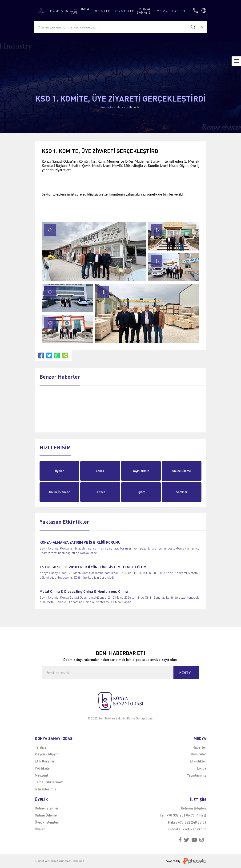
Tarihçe (100, 492)
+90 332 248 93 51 (192, 822)
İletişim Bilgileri (194, 808)
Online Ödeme (182, 471)
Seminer (182, 492)
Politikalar (43, 768)
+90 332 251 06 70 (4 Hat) (186, 815)
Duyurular (199, 754)
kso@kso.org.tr (194, 829)
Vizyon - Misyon (47, 754)
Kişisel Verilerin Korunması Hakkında (60, 861)
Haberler (135, 107)
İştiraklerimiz (46, 789)
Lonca (100, 471)
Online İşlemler (59, 492)
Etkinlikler (198, 761)
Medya (121, 107)
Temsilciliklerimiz (49, 782)
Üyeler (59, 471)
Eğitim (141, 492)
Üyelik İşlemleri (47, 822)
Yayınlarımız (141, 471)
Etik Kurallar (45, 761)
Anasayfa (106, 107)
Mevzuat (42, 775)
